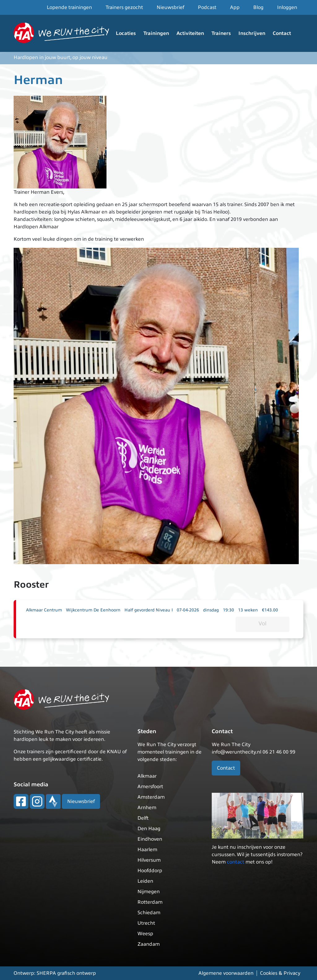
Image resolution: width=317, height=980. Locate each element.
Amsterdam (151, 797)
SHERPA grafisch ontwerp (66, 973)
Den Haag (149, 829)
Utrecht (146, 923)
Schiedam (149, 913)
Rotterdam (150, 902)
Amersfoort (150, 787)
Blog (258, 7)
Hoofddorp (150, 871)
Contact (282, 33)
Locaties (126, 33)
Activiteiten (190, 33)
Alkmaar (147, 776)
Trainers (221, 33)
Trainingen (156, 33)
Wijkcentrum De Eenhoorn (93, 610)
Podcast (207, 7)
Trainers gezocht (124, 7)
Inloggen (287, 7)
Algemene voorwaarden (226, 973)
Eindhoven (150, 839)
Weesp (145, 934)
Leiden (145, 881)
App (235, 7)
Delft (143, 818)
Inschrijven (252, 33)
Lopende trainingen (69, 7)
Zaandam (149, 944)
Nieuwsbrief (170, 7)
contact (236, 862)
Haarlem (147, 850)
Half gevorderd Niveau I (149, 610)
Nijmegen (149, 892)
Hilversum (149, 860)
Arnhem (147, 808)
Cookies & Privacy (280, 973)
